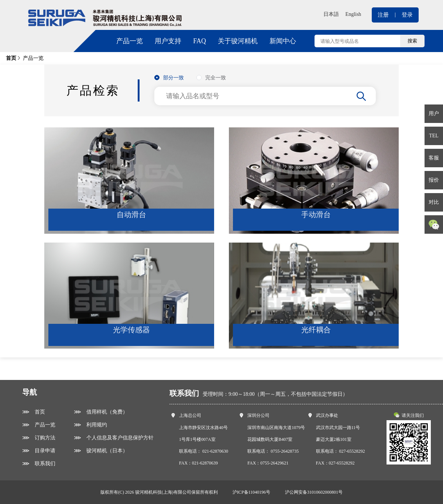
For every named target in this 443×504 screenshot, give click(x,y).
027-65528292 (352, 451)
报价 (434, 180)
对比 (434, 202)
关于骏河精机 (238, 41)
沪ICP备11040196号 (251, 492)
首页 (11, 58)
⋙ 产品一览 (39, 425)
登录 (407, 15)
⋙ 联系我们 (39, 464)
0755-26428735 (285, 451)
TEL (434, 136)
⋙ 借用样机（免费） (101, 412)
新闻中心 (283, 41)
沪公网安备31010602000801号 (314, 492)
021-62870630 (215, 451)
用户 (434, 114)
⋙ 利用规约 (90, 425)
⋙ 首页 (34, 412)
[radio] (169, 78)
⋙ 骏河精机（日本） (101, 451)
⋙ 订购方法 (39, 438)
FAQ (200, 41)
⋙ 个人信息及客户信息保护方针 (114, 438)
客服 (434, 158)
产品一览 (130, 41)
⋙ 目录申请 (39, 451)
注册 (383, 15)
